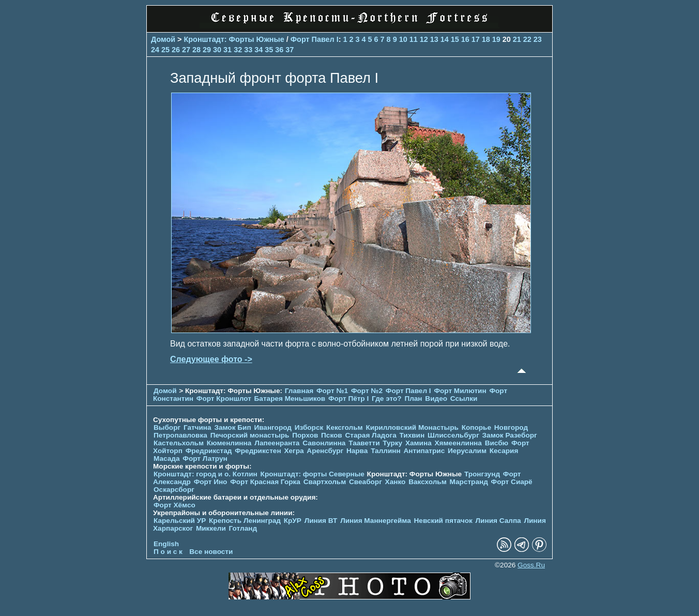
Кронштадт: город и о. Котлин (206, 474)
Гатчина (197, 427)
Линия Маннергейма (376, 521)
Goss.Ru (531, 565)
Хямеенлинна (458, 443)
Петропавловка (180, 435)
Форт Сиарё (512, 482)
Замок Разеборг (510, 435)
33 (248, 50)
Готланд (243, 528)
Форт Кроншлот (224, 399)
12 (424, 39)
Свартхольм (325, 482)
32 (238, 50)
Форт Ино (211, 482)
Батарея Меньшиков (290, 399)
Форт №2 (367, 391)
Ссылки (464, 399)
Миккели (211, 528)
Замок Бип (232, 427)
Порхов (305, 435)
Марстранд (469, 482)
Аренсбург (325, 451)
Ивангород (273, 427)
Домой (163, 39)
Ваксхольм (428, 482)
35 (269, 50)
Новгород (511, 427)
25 (165, 50)
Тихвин (412, 435)
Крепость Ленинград (245, 521)
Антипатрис (424, 451)
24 (155, 50)
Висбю (497, 443)
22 (527, 39)
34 (259, 50)
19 (496, 39)
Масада (167, 459)
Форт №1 (332, 391)
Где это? (387, 399)
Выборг (167, 427)
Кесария (504, 451)
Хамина (419, 443)
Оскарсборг (174, 490)
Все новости (211, 552)
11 (414, 39)
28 (196, 50)
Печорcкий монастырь (250, 435)
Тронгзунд (482, 474)
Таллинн (386, 451)
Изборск (309, 427)
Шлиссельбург (453, 435)
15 (455, 39)
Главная (299, 391)
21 (517, 39)
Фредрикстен (258, 451)
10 (403, 39)
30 (217, 50)
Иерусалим (467, 451)
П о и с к (168, 552)
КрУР (293, 521)
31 (227, 50)
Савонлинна (324, 443)
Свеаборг (366, 482)
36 (279, 50)
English (166, 544)
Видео (436, 399)
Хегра (294, 451)
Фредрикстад (209, 451)
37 (290, 50)
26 (176, 50)
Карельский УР (180, 521)
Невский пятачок (443, 521)
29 (207, 50)
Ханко (396, 482)
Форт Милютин (460, 391)
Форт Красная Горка (265, 482)
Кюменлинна (229, 443)
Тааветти (364, 443)
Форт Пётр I (348, 399)
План (413, 399)
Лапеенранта (277, 443)
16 (465, 39)
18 (486, 39)
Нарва (357, 451)
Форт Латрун (205, 459)
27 (186, 50)
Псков (332, 435)
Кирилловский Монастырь (412, 427)
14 (445, 39)
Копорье (476, 427)
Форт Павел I (315, 39)
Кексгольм (345, 427)
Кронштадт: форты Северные (313, 474)
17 (476, 39)
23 (538, 39)
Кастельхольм (179, 443)
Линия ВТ (321, 521)
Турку (392, 443)
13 (434, 39)
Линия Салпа (498, 521)
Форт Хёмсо (174, 505)
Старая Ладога (371, 435)
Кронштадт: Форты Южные (234, 39)
